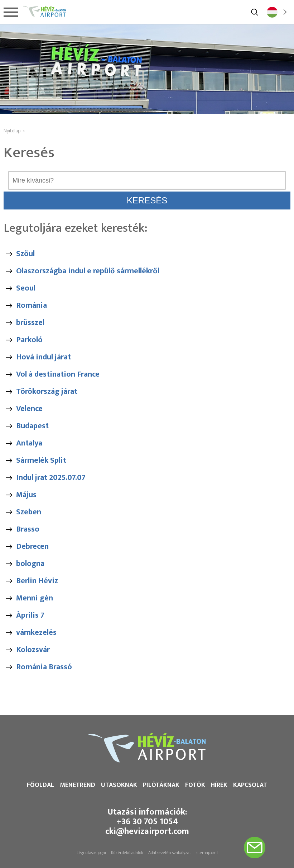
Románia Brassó (44, 667)
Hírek (219, 785)
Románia (32, 305)
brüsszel (30, 323)
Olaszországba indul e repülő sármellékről (88, 271)
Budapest (32, 426)
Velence (29, 409)
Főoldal (40, 785)
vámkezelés (36, 633)
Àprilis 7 (30, 615)
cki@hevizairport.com (147, 831)
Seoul (26, 288)
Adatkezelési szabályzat (170, 853)
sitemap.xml (207, 853)
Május (26, 495)
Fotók (195, 785)
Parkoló (29, 340)
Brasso (28, 529)
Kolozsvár (33, 650)
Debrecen (32, 546)
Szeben (29, 512)
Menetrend (78, 785)
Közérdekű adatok (127, 853)
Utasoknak (119, 785)
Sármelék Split (41, 460)
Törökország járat (47, 391)
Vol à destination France (58, 374)
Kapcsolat (250, 785)
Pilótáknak (161, 785)
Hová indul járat (44, 357)
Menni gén (35, 598)
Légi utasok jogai (91, 853)
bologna (30, 564)
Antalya (29, 443)
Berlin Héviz (37, 581)
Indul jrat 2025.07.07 (51, 478)
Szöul (25, 254)
